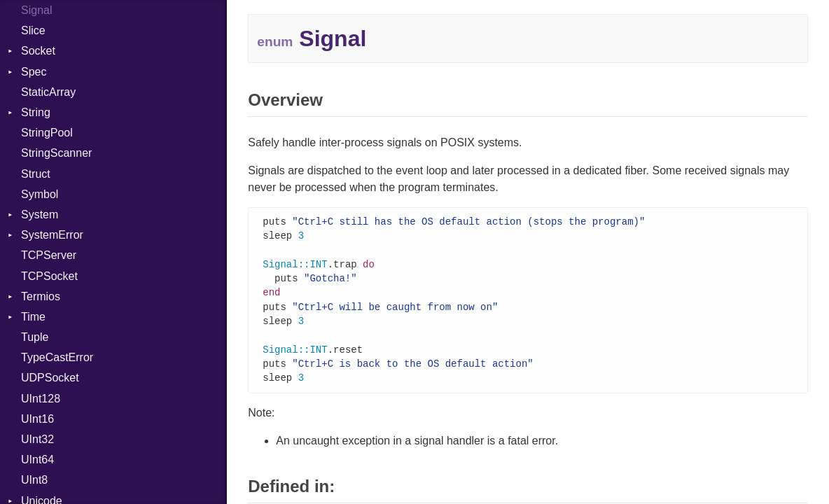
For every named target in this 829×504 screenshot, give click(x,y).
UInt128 (41, 399)
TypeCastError (57, 357)
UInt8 (34, 480)
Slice (33, 30)
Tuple (35, 337)
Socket (38, 51)
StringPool (47, 133)
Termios (41, 296)
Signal (36, 10)
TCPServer (49, 255)
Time (33, 317)
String (36, 112)
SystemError (52, 235)
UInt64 (37, 460)
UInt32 (37, 439)
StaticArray (48, 92)
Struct (36, 174)
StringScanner (56, 153)
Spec (34, 72)
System (40, 215)
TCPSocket (49, 276)
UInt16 (37, 419)
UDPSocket (50, 378)
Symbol (40, 194)
